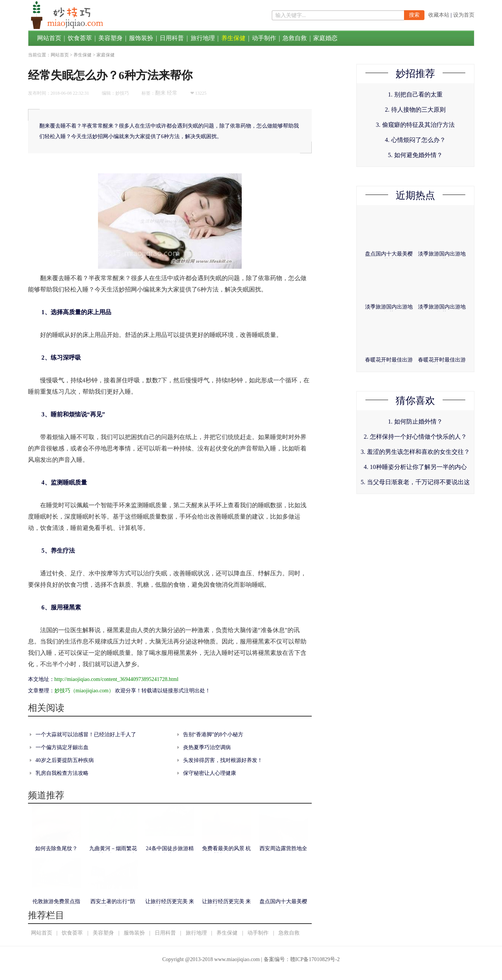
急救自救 (295, 38)
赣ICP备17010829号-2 (315, 959)
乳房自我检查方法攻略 (62, 773)
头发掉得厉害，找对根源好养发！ (223, 760)
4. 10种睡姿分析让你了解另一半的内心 (415, 467)
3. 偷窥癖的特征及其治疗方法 (415, 125)
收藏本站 (439, 15)
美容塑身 (110, 38)
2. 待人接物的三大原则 (415, 110)
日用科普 (172, 38)
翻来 (160, 93)
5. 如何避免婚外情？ (415, 155)
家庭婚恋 (325, 38)
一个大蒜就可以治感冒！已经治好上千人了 (86, 735)
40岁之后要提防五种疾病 (65, 760)
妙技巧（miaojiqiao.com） (84, 691)
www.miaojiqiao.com (237, 959)
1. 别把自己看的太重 (415, 94)
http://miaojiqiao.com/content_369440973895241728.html (117, 679)
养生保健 (233, 38)
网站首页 (49, 38)
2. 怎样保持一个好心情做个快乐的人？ (415, 437)
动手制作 (264, 38)
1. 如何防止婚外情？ (415, 421)
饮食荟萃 (80, 38)
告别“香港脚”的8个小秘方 (213, 735)
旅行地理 (203, 38)
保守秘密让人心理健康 (210, 773)
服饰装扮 (141, 38)
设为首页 (464, 15)
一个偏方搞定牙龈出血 (62, 747)
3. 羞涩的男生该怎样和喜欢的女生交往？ (415, 452)
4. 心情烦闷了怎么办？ (415, 140)
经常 (172, 93)
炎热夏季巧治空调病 (207, 747)
